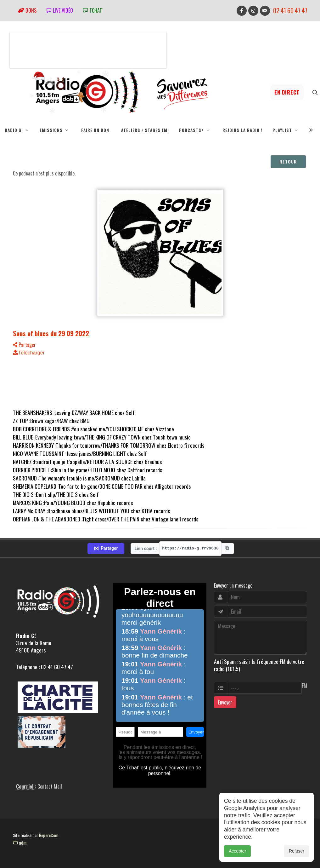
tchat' (93, 10)
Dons (27, 10)
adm (20, 842)
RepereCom (49, 835)
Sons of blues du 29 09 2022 (51, 333)
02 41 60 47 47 (290, 11)
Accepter (237, 851)
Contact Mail (50, 786)
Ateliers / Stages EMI (145, 130)
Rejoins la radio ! (242, 130)
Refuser (297, 851)
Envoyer (225, 702)
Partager (24, 345)
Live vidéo (60, 10)
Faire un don (95, 130)
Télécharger (29, 353)
